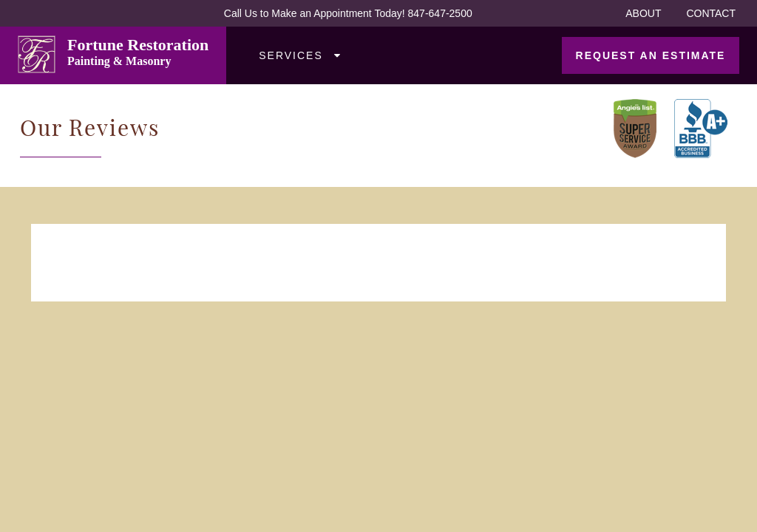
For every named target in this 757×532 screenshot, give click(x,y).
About (643, 13)
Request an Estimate (651, 55)
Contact (711, 13)
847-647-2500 (440, 13)
